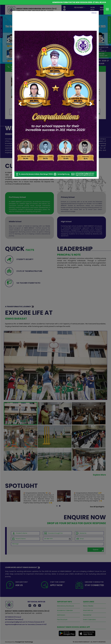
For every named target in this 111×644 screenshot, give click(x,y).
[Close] (94, 13)
